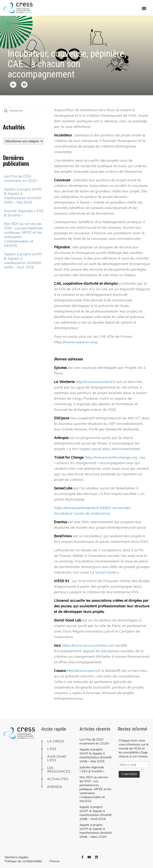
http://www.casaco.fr (84, 671)
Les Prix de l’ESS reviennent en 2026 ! (21, 178)
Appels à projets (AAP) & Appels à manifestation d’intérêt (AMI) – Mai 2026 (23, 196)
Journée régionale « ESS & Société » (24, 213)
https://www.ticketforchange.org (111, 457)
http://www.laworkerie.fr (96, 382)
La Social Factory (105, 572)
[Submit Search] (6, 110)
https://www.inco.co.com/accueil (88, 645)
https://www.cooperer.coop (76, 342)
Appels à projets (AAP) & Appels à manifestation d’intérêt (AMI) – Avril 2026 (23, 261)
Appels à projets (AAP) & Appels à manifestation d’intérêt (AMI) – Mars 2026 (96, 831)
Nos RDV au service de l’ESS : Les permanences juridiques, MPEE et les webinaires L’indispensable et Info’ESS (24, 235)
